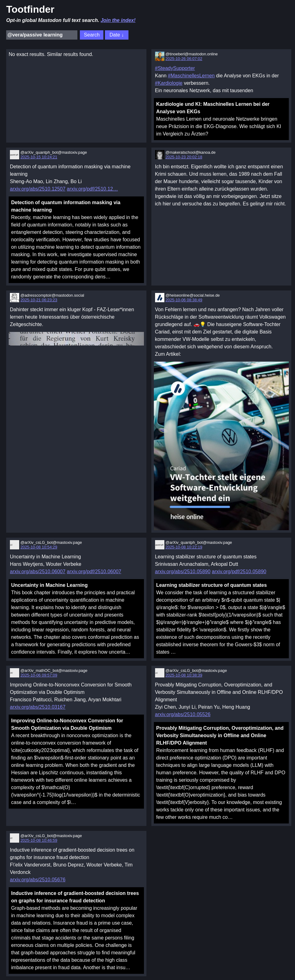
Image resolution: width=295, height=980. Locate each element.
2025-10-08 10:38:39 (184, 675)
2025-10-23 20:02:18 (184, 157)
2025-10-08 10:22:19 (184, 547)
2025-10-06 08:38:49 (184, 300)
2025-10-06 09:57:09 (39, 675)
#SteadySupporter (175, 68)
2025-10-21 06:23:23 (39, 300)
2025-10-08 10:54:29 (39, 547)
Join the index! (118, 20)
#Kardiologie (169, 83)
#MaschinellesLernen (191, 76)
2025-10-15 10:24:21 (39, 157)
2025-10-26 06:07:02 (184, 59)
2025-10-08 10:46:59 (39, 840)
